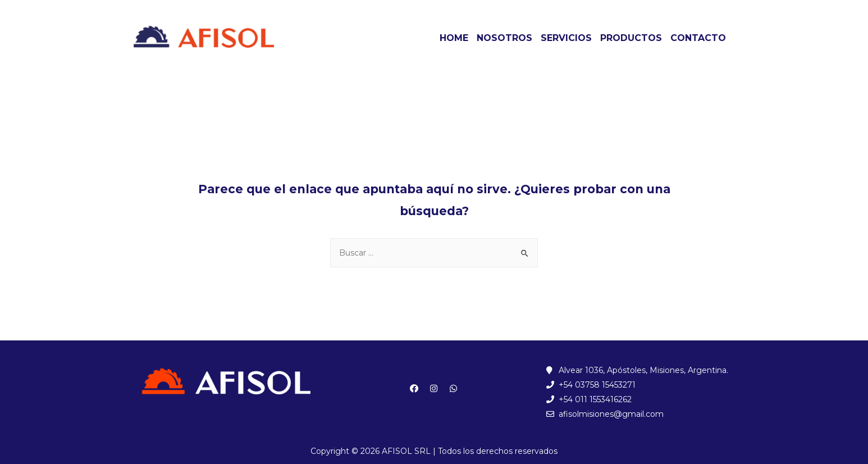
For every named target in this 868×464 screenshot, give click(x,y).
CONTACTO (698, 38)
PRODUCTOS (631, 38)
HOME (454, 38)
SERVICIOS (566, 38)
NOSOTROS (504, 38)
